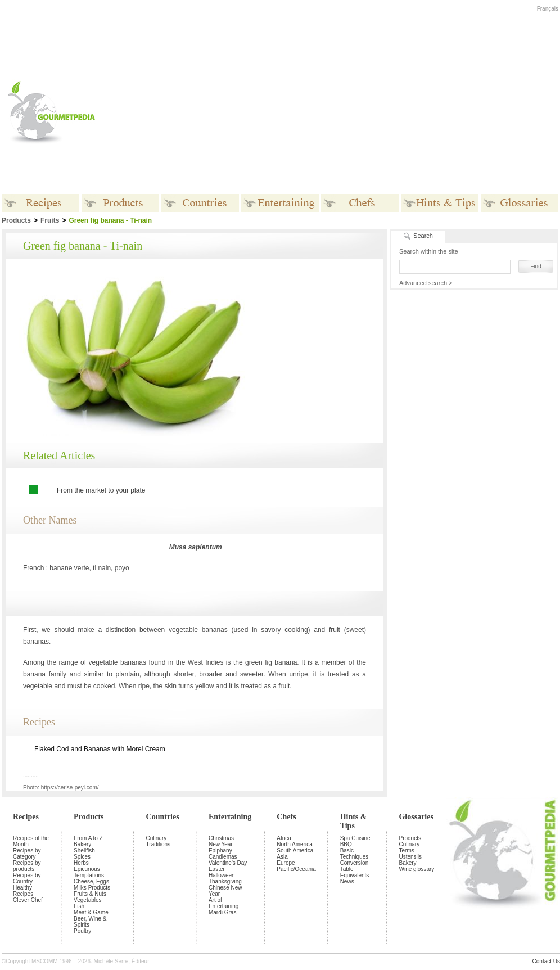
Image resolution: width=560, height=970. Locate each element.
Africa (284, 838)
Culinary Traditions (159, 841)
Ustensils (410, 857)
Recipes (26, 817)
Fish (79, 906)
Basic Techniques (354, 854)
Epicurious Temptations (89, 872)
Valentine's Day (228, 863)
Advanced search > (426, 283)
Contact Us (546, 961)
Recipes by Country (27, 878)
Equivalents (355, 875)
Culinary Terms (409, 847)
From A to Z (88, 838)
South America (295, 851)
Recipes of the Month (31, 841)
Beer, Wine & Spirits (90, 922)
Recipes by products (27, 866)
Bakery (82, 844)
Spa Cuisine (355, 838)
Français (548, 9)
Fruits (50, 220)
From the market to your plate (101, 490)
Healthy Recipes (23, 891)
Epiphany (220, 851)
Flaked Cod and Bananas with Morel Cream (100, 749)
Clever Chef (28, 900)
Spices (82, 857)
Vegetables (88, 900)
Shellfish (84, 851)
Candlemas (223, 857)
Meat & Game (91, 912)
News (347, 881)
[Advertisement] (289, 112)
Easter (217, 869)
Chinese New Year (225, 891)
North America (294, 844)
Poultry (82, 931)
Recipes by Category (27, 854)
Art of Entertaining (223, 903)
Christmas (221, 838)
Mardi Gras (222, 912)
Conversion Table (354, 866)
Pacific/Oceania (296, 869)
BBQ (346, 844)
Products (89, 817)
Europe (286, 863)
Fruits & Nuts (90, 894)
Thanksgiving (225, 881)
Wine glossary (416, 869)
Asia (282, 857)
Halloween (222, 875)
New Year (221, 844)
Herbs (81, 863)
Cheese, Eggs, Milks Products (92, 885)
